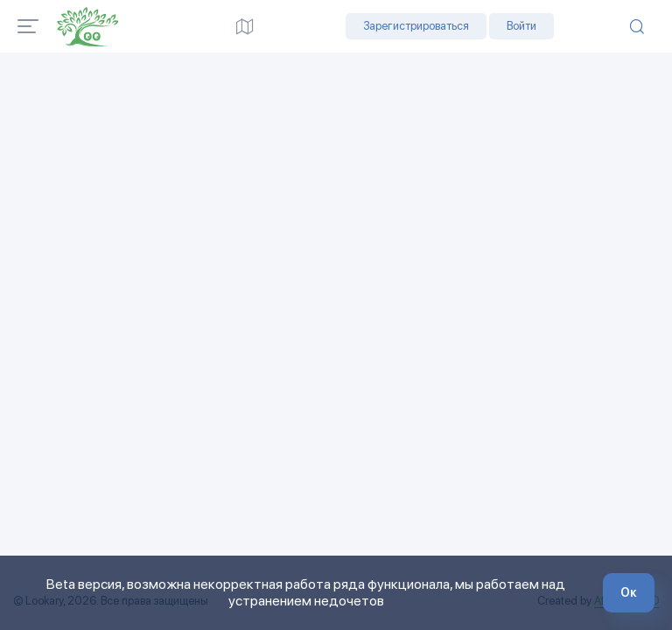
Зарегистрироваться (416, 26)
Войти (521, 26)
